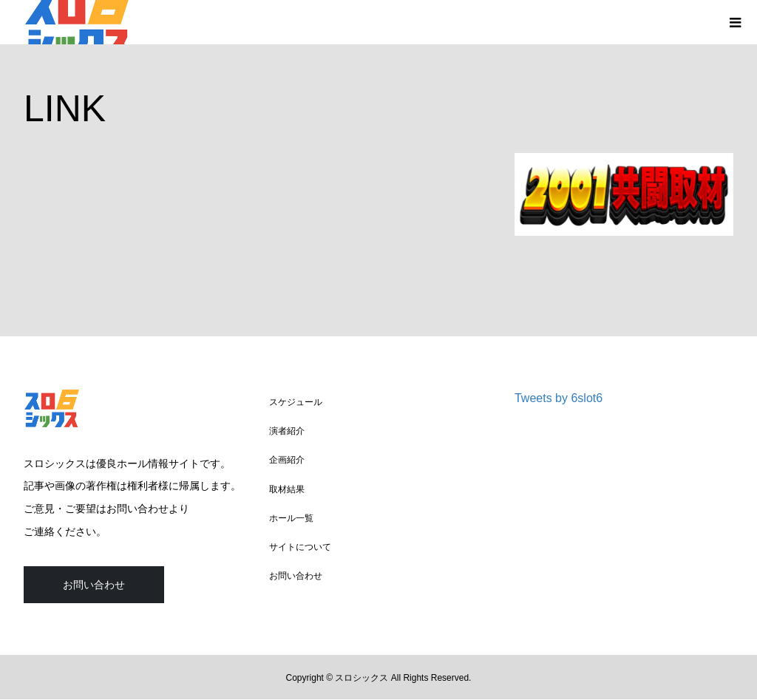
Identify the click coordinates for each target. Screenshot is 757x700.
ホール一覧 (291, 518)
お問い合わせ (94, 585)
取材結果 (287, 489)
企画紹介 (287, 460)
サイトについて (300, 547)
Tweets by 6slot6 (559, 398)
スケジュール (296, 402)
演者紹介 (287, 431)
